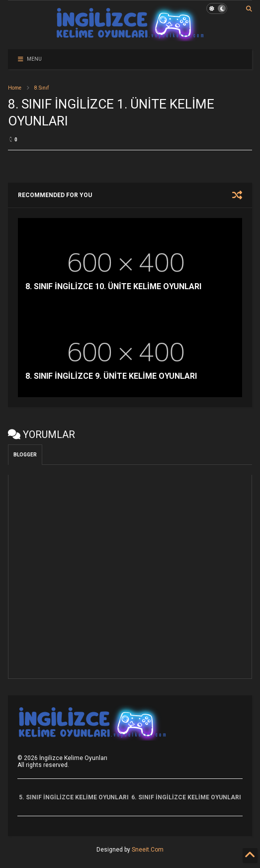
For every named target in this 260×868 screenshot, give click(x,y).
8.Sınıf (42, 88)
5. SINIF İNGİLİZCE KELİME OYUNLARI (74, 797)
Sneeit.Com (148, 850)
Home (15, 88)
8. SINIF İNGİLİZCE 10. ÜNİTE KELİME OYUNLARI (113, 286)
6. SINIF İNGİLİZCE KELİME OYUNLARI (186, 797)
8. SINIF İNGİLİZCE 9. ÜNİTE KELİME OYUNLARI (111, 376)
